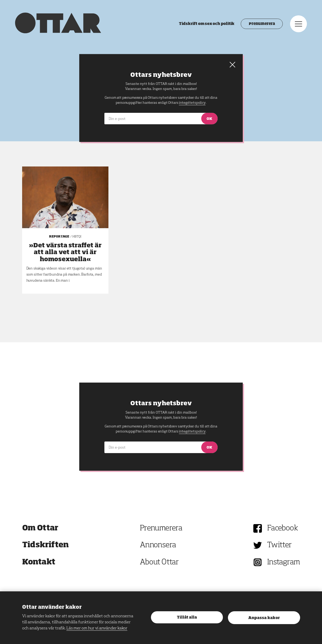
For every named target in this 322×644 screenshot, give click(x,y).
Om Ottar (40, 528)
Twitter (279, 545)
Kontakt (39, 562)
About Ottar (159, 562)
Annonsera (158, 545)
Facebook (283, 528)
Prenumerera (262, 24)
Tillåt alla (187, 617)
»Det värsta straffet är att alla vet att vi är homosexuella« (65, 252)
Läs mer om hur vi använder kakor (97, 628)
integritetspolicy (192, 431)
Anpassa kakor (264, 618)
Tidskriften (46, 545)
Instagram (284, 562)
